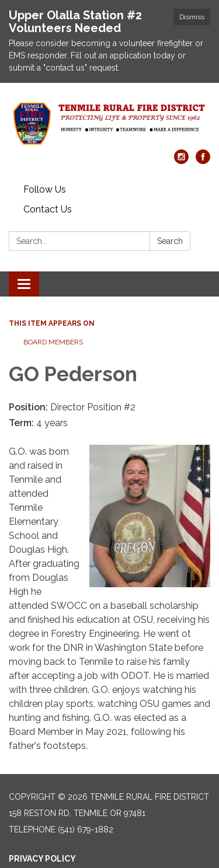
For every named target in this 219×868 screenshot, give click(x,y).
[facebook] (203, 161)
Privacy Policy (42, 859)
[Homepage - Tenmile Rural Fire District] (109, 122)
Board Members (53, 342)
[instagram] (181, 161)
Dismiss (192, 17)
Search (170, 241)
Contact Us (48, 209)
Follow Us (45, 189)
